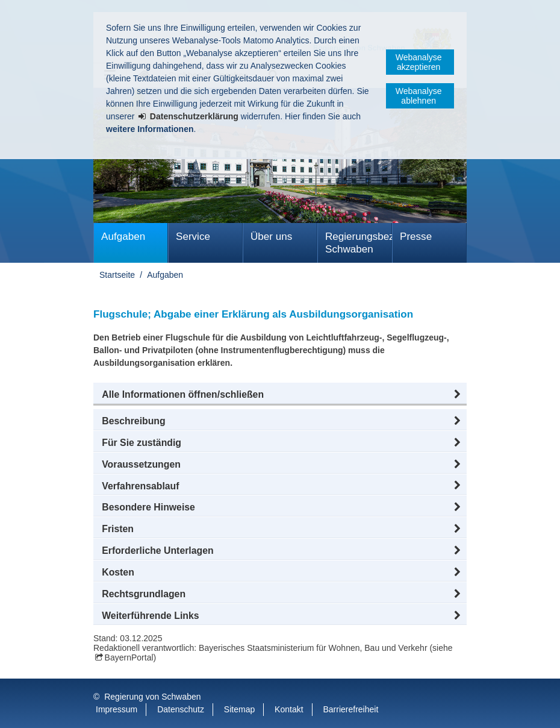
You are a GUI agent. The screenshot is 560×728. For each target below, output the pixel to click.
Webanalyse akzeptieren (419, 62)
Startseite (117, 275)
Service (193, 237)
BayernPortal (129, 657)
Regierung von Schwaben (152, 697)
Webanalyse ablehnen (419, 96)
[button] (280, 395)
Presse (416, 237)
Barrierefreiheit (350, 709)
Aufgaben (123, 237)
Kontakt (289, 709)
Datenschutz (181, 709)
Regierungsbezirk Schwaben (359, 243)
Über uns (271, 237)
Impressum (117, 709)
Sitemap (239, 709)
